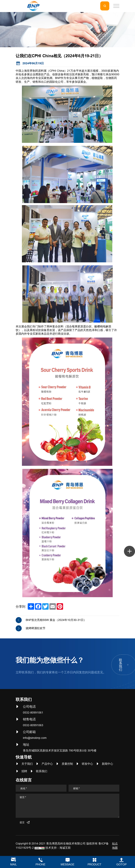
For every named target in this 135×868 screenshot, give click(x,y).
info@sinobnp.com (35, 738)
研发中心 (87, 764)
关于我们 (27, 764)
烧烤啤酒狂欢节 (36, 628)
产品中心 (47, 764)
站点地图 (115, 846)
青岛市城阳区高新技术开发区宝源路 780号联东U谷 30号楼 (60, 750)
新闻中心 (107, 764)
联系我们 (42, 771)
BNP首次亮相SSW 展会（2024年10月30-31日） (56, 620)
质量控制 (67, 764)
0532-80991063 (33, 725)
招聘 (24, 771)
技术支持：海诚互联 (58, 848)
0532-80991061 (33, 713)
